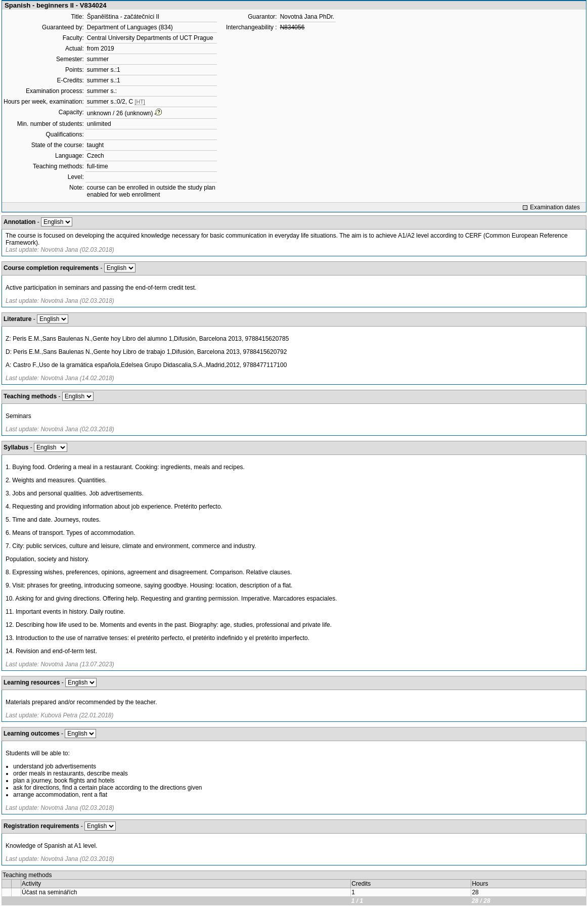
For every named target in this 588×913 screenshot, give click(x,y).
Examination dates (555, 207)
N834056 (292, 27)
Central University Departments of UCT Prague (150, 38)
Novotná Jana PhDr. (307, 17)
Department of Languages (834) (130, 27)
